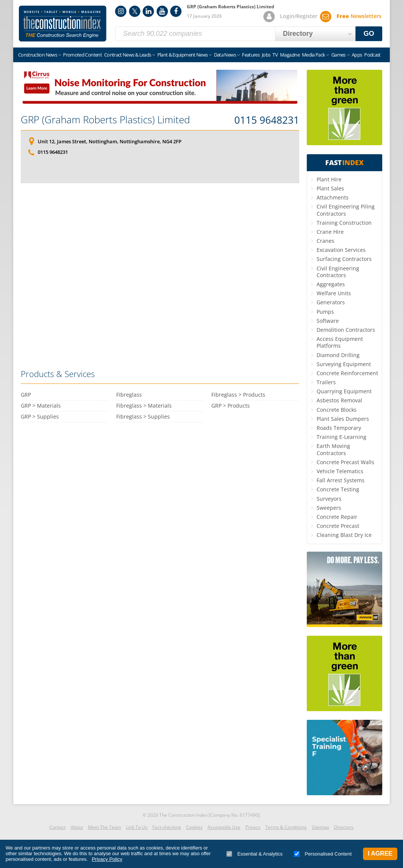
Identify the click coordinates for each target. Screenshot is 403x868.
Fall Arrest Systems (341, 480)
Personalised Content (323, 854)
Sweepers (329, 508)
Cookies (194, 827)
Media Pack (314, 55)
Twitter (135, 11)
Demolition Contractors (346, 330)
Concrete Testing (338, 489)
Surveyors (329, 499)
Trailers (326, 382)
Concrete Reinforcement (347, 373)
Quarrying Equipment (344, 391)
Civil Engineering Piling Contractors (346, 210)
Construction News (38, 55)
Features (251, 55)
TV (275, 55)
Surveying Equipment (344, 364)
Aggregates (331, 284)
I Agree (380, 853)
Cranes (325, 241)
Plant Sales (330, 188)
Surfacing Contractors (344, 259)
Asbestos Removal (339, 400)
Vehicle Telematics (340, 471)
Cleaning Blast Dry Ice (344, 535)
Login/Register (299, 16)
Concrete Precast (338, 526)
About (77, 827)
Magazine (290, 55)
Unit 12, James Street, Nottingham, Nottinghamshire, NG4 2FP (110, 141)
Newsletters (359, 16)
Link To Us (137, 827)
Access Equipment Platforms (340, 342)
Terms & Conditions (286, 827)
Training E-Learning (341, 437)
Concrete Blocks (337, 410)
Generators (331, 302)
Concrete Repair (337, 517)
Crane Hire (330, 232)
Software (328, 321)
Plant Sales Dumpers (343, 419)
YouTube (162, 11)
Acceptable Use (224, 827)
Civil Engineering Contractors (338, 272)
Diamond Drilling (338, 355)
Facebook (176, 11)
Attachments (333, 197)
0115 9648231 (267, 120)
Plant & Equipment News (183, 55)
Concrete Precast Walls (345, 462)
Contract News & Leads (128, 55)
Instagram (121, 11)
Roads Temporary (339, 428)
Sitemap (320, 827)
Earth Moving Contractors (333, 449)
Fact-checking (167, 827)
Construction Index (63, 24)
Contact (58, 827)
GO (369, 34)
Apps (357, 55)
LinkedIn (148, 11)
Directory (344, 827)
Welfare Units (334, 293)
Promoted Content (82, 55)
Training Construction (344, 223)
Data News (225, 55)
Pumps (325, 312)
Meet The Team (105, 827)
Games (338, 55)
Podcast (372, 55)
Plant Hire (329, 179)
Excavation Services (341, 250)
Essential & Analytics (255, 854)
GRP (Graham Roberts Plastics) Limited (105, 120)
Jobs (266, 55)
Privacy (253, 827)
